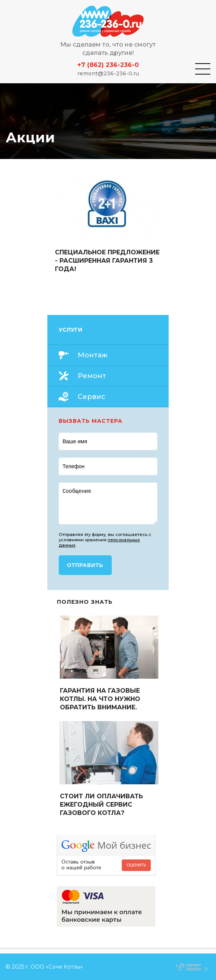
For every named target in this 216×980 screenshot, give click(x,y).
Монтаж (93, 355)
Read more (108, 223)
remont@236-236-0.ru (108, 73)
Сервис (92, 397)
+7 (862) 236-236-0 (108, 65)
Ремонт (92, 376)
